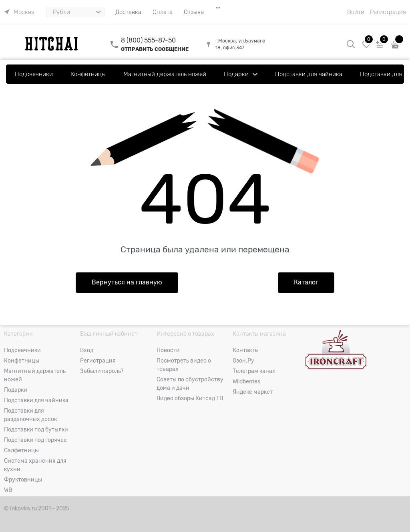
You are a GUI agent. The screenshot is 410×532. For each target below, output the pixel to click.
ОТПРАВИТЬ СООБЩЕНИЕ (155, 49)
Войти (356, 12)
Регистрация (388, 12)
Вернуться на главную (127, 282)
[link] (19, 12)
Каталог (306, 282)
